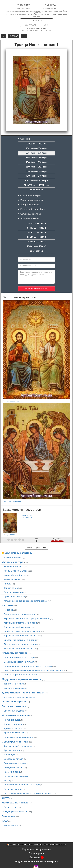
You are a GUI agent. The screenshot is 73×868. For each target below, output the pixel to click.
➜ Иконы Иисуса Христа (36, 845)
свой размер (36, 190)
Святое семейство (13, 592)
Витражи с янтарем (14, 706)
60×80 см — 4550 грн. (36, 171)
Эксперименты (11, 825)
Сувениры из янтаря (15, 742)
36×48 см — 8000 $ (36, 242)
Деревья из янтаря (13, 759)
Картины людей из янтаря (17, 627)
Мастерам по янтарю (15, 803)
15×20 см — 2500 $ (36, 223)
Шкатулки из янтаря (14, 767)
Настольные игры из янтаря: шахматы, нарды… (28, 793)
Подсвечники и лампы (15, 763)
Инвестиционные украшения (19, 737)
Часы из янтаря (12, 772)
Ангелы (8, 584)
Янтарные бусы (12, 720)
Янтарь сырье (11, 807)
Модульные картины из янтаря (22, 679)
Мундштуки (10, 755)
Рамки (29, 547)
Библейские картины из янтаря (20, 640)
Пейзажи (8, 610)
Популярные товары (15, 812)
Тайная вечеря (11, 588)
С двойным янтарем (31, 195)
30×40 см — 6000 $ (36, 237)
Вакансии (36, 857)
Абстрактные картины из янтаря (20, 644)
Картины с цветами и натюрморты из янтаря (27, 618)
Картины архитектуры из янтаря (20, 623)
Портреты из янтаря (15, 653)
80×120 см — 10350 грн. (36, 181)
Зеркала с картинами (15, 688)
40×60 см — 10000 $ (37, 246)
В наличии (8, 816)
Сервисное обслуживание (37, 849)
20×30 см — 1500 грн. (36, 148)
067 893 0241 (31, 25)
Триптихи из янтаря (14, 684)
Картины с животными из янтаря (20, 636)
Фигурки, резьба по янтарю (18, 746)
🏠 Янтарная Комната (16, 845)
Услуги (6, 798)
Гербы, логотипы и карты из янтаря (22, 631)
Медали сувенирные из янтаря (20, 697)
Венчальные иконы (14, 567)
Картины (7, 605)
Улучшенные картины (31, 200)
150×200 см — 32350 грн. (36, 185)
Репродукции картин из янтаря (20, 614)
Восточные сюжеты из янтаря (19, 649)
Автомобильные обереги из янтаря (22, 785)
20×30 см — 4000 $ (36, 232)
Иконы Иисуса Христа (15, 575)
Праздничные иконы (14, 597)
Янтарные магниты (14, 789)
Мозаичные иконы (13, 557)
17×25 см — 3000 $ (36, 228)
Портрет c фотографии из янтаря (21, 675)
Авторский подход (30, 205)
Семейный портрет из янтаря (19, 662)
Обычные (25, 139)
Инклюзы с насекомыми (16, 776)
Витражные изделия (14, 711)
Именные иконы (12, 579)
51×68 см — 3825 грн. (36, 167)
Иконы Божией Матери (16, 571)
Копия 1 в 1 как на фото (33, 209)
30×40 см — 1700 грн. (36, 153)
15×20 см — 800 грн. (37, 144)
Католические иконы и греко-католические (26, 601)
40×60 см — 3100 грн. (36, 162)
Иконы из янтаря (13, 562)
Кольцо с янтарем (13, 724)
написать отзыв (57, 541)
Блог (5, 821)
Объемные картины (30, 214)
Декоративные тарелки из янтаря (23, 693)
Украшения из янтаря (15, 715)
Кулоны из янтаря (13, 728)
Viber (47, 25)
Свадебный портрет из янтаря (19, 657)
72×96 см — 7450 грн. (36, 176)
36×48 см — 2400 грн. (36, 158)
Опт (45, 547)
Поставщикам (36, 853)
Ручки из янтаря (12, 750)
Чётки (7, 780)
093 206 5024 (36, 21)
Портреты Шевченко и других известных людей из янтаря (33, 670)
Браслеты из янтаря (14, 733)
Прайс (37, 547)
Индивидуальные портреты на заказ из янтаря (28, 666)
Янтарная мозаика (30, 218)
